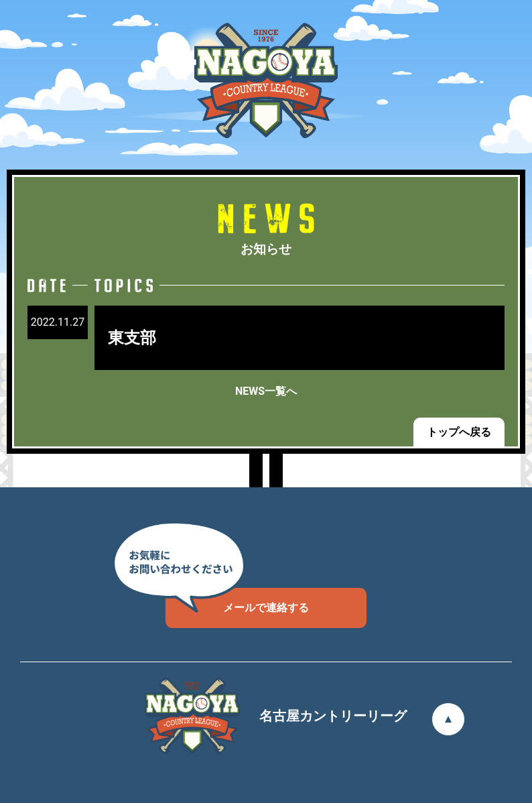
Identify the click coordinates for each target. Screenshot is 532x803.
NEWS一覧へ (266, 391)
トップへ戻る (459, 432)
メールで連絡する (237, 601)
